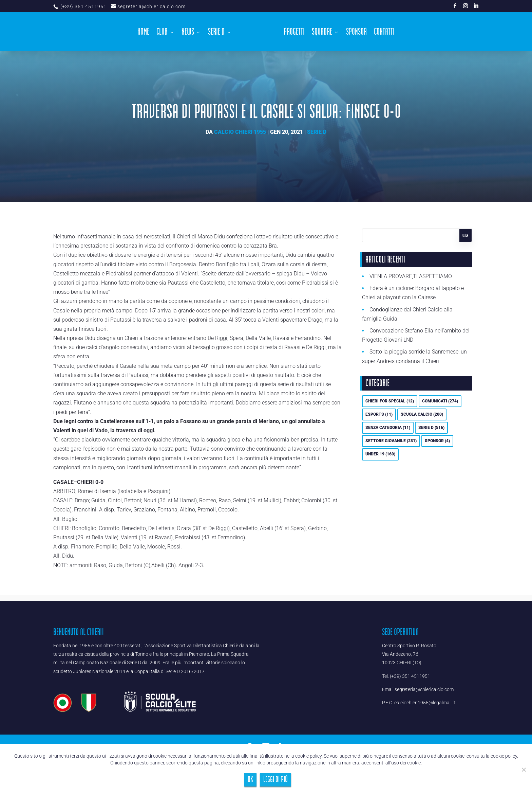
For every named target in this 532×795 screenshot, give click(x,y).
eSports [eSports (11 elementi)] (379, 414)
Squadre (320, 32)
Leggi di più (275, 780)
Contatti (383, 32)
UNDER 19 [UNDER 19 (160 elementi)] (380, 454)
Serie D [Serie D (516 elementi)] (431, 428)
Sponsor (355, 32)
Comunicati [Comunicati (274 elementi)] (440, 401)
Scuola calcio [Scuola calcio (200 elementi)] (422, 414)
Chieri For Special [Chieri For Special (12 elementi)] (390, 401)
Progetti (292, 32)
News (190, 32)
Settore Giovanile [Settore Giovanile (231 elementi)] (391, 441)
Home (145, 32)
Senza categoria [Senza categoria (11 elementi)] (388, 428)
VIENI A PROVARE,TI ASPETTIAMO (411, 276)
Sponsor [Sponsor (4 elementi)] (437, 441)
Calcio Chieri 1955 (240, 132)
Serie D (218, 32)
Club (164, 32)
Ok (250, 780)
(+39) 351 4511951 (83, 6)
